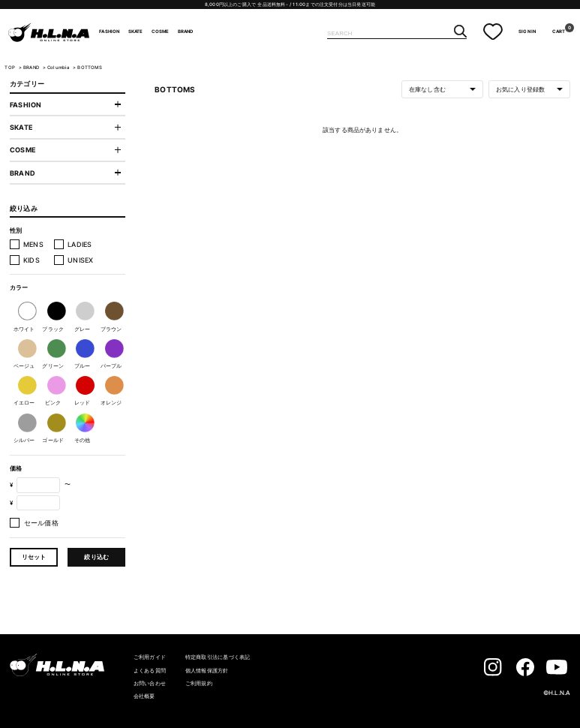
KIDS (32, 260)
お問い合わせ (150, 683)
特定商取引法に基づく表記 (218, 657)
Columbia (59, 68)
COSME (161, 32)
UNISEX (81, 260)
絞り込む (96, 557)
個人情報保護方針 (207, 671)
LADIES (80, 244)
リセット (34, 557)
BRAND (186, 32)
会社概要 (144, 696)
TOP (10, 68)
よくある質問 (150, 671)
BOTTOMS (89, 68)
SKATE (136, 32)
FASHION (109, 32)
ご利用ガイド (150, 657)
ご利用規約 (199, 683)
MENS (33, 244)
